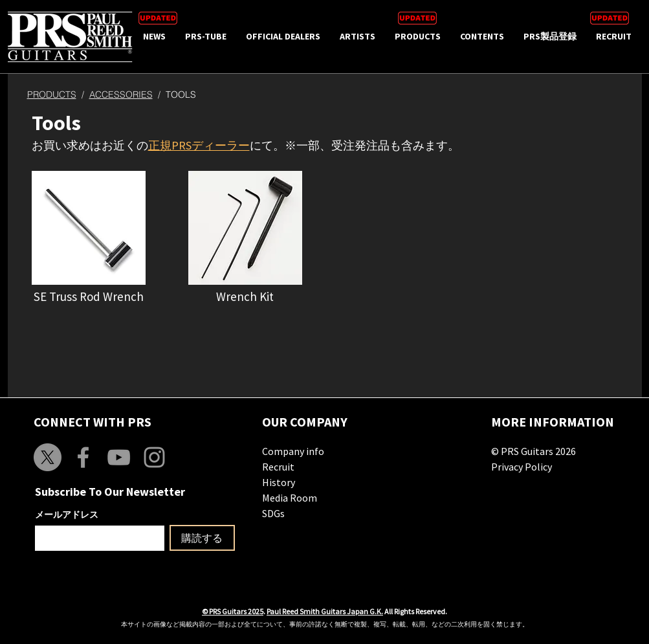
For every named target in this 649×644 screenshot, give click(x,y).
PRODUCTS (52, 94)
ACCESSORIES (121, 94)
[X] (48, 457)
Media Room (290, 498)
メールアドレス (67, 515)
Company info (293, 451)
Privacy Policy (522, 467)
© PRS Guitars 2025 (233, 611)
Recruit (278, 467)
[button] (89, 228)
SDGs (273, 513)
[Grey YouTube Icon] (119, 457)
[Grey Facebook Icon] (83, 457)
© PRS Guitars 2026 (533, 451)
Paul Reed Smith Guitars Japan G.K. (325, 611)
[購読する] (202, 538)
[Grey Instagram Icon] (154, 457)
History (279, 482)
